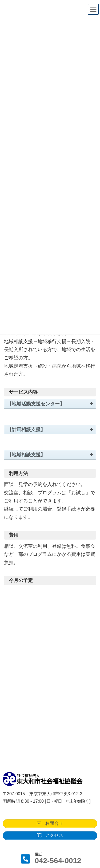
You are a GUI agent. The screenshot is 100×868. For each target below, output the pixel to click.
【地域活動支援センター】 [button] (50, 404)
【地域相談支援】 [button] (50, 455)
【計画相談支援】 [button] (50, 429)
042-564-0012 (58, 861)
